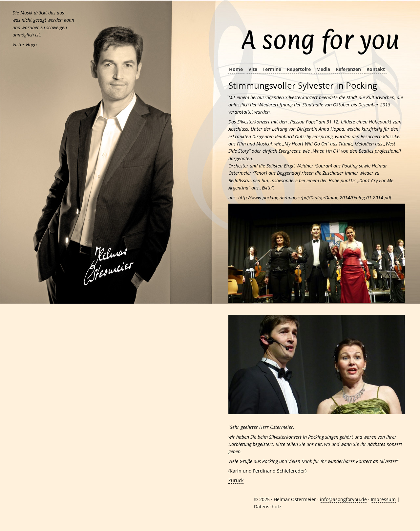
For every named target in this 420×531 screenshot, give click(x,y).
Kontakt (376, 69)
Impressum (383, 499)
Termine (272, 69)
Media (323, 69)
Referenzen (348, 69)
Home (236, 69)
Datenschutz (268, 507)
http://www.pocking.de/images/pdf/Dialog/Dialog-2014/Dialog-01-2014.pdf (315, 198)
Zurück (236, 480)
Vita (253, 69)
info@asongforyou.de (343, 499)
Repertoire (299, 69)
